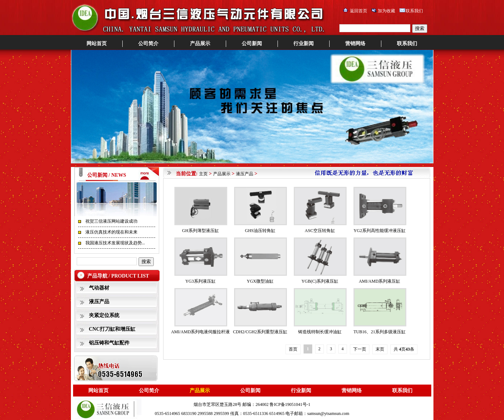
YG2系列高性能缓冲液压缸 (379, 231)
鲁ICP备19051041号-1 (290, 404)
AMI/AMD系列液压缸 (380, 281)
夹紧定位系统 (104, 315)
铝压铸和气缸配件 (109, 343)
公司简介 (148, 44)
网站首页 (97, 44)
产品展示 (200, 44)
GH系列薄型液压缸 (200, 231)
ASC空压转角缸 (320, 231)
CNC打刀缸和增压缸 (112, 329)
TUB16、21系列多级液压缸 (380, 332)
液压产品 (99, 302)
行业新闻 (304, 44)
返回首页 (359, 11)
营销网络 (355, 44)
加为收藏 (386, 11)
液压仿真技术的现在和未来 (111, 232)
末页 (380, 349)
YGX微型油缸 (260, 281)
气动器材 (99, 288)
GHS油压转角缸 (260, 231)
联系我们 (414, 11)
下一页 (360, 349)
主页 (203, 174)
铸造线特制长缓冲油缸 (320, 332)
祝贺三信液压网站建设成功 (111, 221)
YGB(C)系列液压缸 (320, 281)
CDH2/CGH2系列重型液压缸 (260, 332)
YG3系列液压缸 (200, 281)
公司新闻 (252, 44)
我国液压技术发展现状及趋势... (115, 243)
